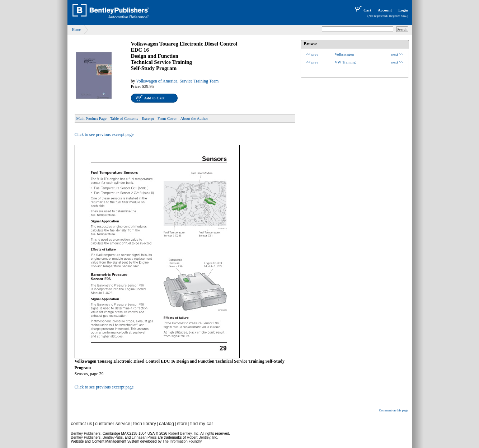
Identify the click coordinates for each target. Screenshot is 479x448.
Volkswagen (344, 54)
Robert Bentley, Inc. (203, 437)
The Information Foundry (182, 441)
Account (385, 10)
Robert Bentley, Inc (183, 433)
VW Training (345, 62)
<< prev (312, 54)
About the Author (194, 118)
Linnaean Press (144, 437)
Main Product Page (91, 118)
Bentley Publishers (86, 433)
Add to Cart (154, 98)
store (182, 423)
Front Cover (167, 118)
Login (403, 10)
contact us (82, 423)
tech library (145, 423)
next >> (397, 54)
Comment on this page (393, 410)
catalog (166, 423)
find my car (202, 423)
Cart (362, 10)
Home (76, 30)
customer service (113, 423)
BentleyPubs (113, 437)
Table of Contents (124, 118)
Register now (398, 16)
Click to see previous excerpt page (104, 135)
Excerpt (148, 118)
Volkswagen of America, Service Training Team (177, 81)
